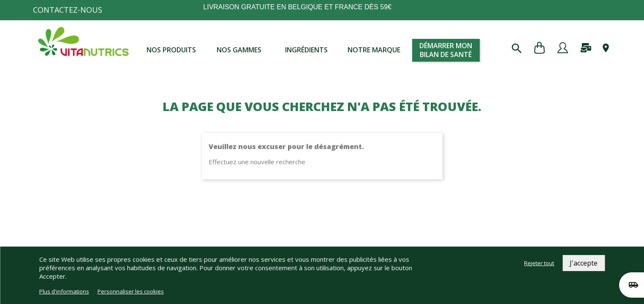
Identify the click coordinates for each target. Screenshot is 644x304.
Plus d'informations (64, 291)
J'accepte (584, 263)
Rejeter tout (539, 263)
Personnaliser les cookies (131, 291)
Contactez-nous (68, 10)
